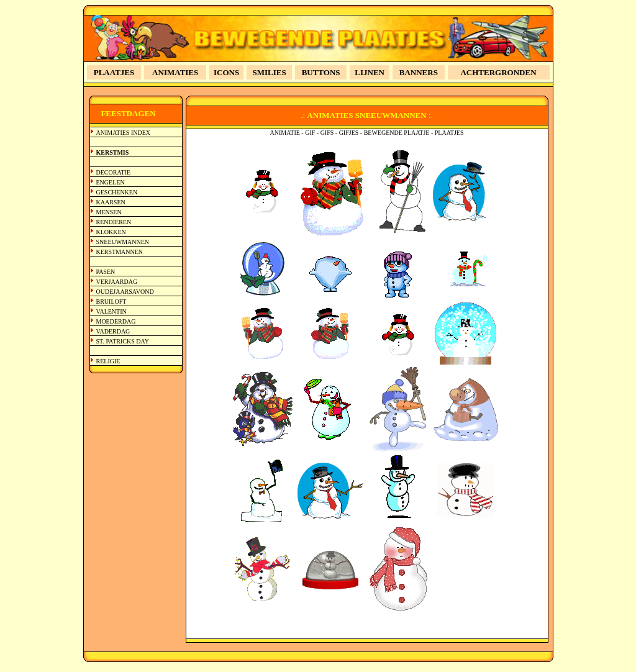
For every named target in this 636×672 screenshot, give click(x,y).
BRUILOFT (111, 302)
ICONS (226, 72)
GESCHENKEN (117, 192)
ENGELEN (111, 182)
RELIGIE (108, 361)
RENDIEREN (114, 222)
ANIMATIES (175, 72)
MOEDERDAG (116, 321)
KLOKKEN (111, 232)
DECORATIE (114, 172)
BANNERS (419, 72)
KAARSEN (111, 202)
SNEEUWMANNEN (123, 242)
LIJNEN (370, 72)
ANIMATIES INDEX (124, 133)
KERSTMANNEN (120, 252)
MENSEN (109, 212)
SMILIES (270, 72)
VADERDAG (113, 331)
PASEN (106, 272)
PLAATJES (114, 72)
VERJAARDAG (117, 282)
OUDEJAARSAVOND (125, 292)
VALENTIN (111, 311)
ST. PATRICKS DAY (123, 341)
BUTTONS (321, 72)
